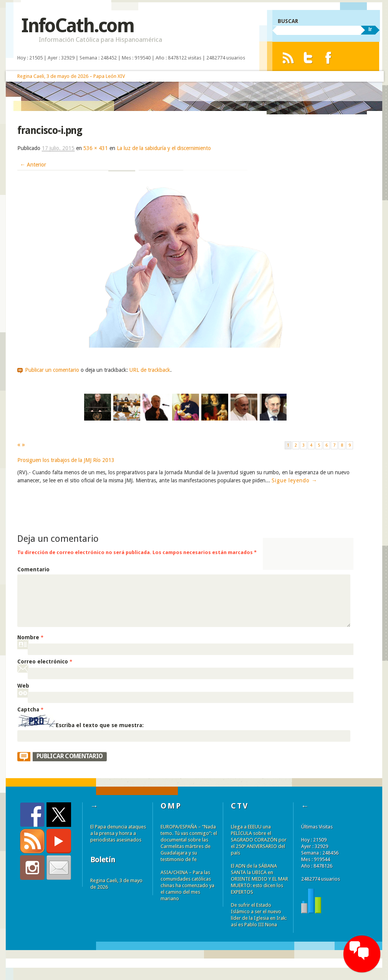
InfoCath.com (77, 26)
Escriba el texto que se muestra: (100, 725)
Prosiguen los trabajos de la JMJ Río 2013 (66, 460)
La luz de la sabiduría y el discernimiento (164, 148)
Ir (370, 29)
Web (23, 686)
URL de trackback (150, 370)
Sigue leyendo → (294, 480)
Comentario (33, 569)
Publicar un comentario (52, 370)
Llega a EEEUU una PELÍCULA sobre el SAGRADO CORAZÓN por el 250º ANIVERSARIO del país (259, 840)
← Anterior (33, 165)
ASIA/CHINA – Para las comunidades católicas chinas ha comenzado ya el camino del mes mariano (187, 885)
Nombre (30, 637)
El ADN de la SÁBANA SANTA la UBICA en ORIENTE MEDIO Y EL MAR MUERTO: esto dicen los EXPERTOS (259, 879)
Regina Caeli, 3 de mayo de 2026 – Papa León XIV (71, 76)
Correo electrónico (45, 662)
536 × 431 (96, 148)
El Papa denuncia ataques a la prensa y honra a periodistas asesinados (118, 833)
